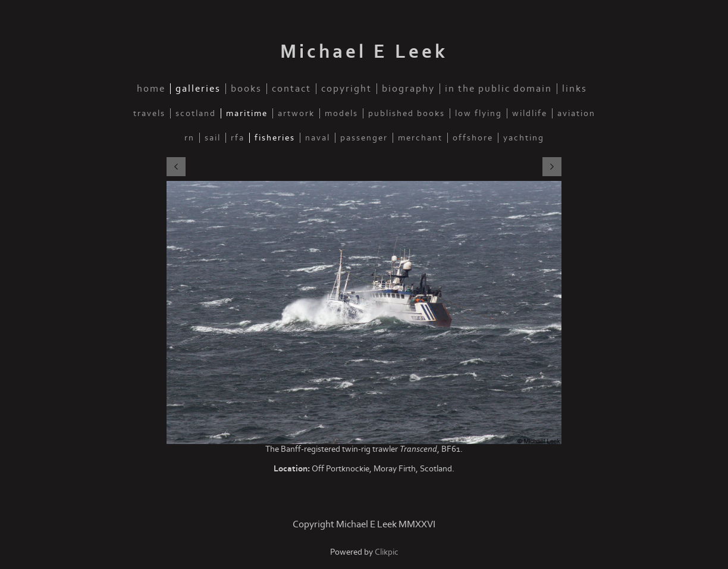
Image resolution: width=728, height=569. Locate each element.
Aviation (576, 113)
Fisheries (275, 138)
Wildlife (530, 113)
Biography (408, 89)
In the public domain (498, 89)
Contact (291, 89)
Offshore (473, 138)
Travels (149, 113)
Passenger (364, 138)
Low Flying (478, 113)
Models (341, 113)
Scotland (196, 113)
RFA (238, 138)
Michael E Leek (364, 52)
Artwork (296, 113)
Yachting (524, 138)
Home (151, 89)
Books (246, 89)
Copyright (346, 89)
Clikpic (387, 552)
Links (575, 89)
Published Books (407, 113)
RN (189, 138)
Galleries (198, 89)
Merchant (420, 138)
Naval (318, 138)
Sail (213, 138)
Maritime (247, 113)
